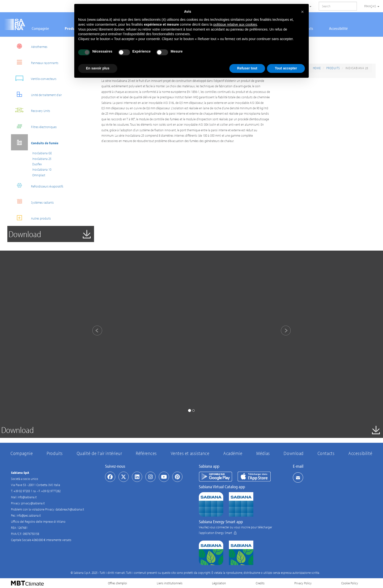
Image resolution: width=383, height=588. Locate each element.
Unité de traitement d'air (36, 94)
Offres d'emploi (117, 583)
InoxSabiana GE (42, 153)
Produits (333, 68)
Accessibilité (338, 28)
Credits (260, 583)
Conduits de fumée (35, 142)
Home (317, 68)
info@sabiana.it (27, 497)
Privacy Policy (303, 583)
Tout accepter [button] (286, 68)
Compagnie (40, 28)
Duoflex (37, 164)
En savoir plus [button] (98, 68)
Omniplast (39, 175)
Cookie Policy (350, 583)
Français (372, 6)
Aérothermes (29, 46)
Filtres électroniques (34, 126)
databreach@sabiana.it (70, 509)
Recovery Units (31, 110)
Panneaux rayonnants (35, 62)
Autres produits (31, 218)
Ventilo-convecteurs (34, 78)
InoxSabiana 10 (42, 169)
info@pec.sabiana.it (29, 515)
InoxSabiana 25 (42, 159)
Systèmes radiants (32, 202)
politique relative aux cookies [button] (235, 24)
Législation (219, 583)
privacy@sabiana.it (33, 503)
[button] (93, 331)
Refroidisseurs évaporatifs (37, 186)
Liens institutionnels (170, 583)
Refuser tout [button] (247, 68)
